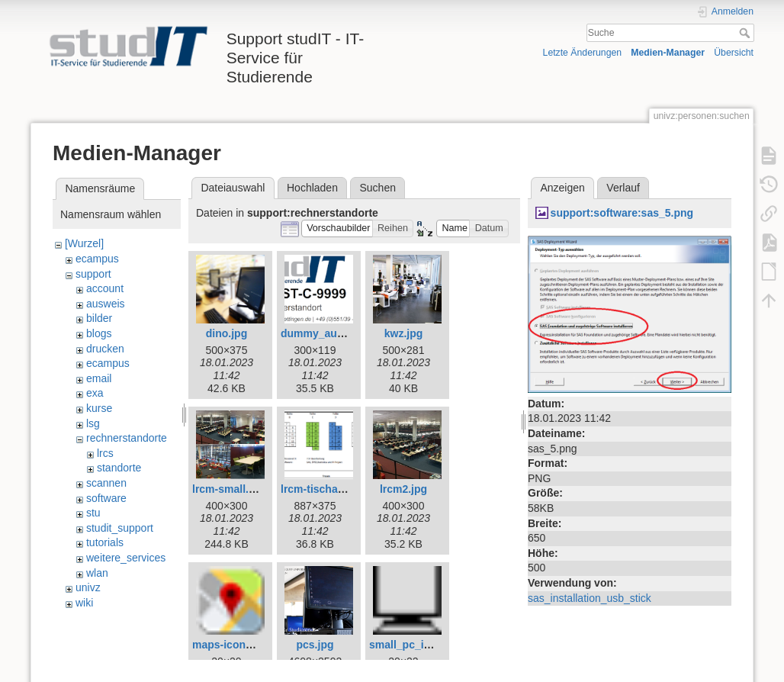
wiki (84, 603)
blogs (99, 333)
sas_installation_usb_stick (590, 598)
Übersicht (734, 53)
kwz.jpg (404, 333)
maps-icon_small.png (247, 645)
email (99, 378)
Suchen (378, 188)
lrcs (105, 453)
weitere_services (126, 558)
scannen (106, 483)
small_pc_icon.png (417, 645)
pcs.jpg (315, 645)
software (106, 498)
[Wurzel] (84, 243)
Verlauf (623, 188)
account (105, 288)
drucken (105, 349)
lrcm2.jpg (403, 489)
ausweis (106, 304)
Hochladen (312, 188)
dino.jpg (227, 333)
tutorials (105, 542)
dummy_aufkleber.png (337, 333)
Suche (746, 33)
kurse (99, 408)
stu (93, 513)
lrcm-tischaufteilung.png (343, 489)
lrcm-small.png (230, 489)
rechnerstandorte (127, 438)
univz (88, 587)
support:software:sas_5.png (622, 213)
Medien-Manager (668, 53)
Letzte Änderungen (583, 53)
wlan (97, 573)
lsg (93, 423)
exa (95, 393)
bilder (99, 318)
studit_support (120, 528)
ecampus (97, 259)
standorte (119, 468)
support (93, 274)
